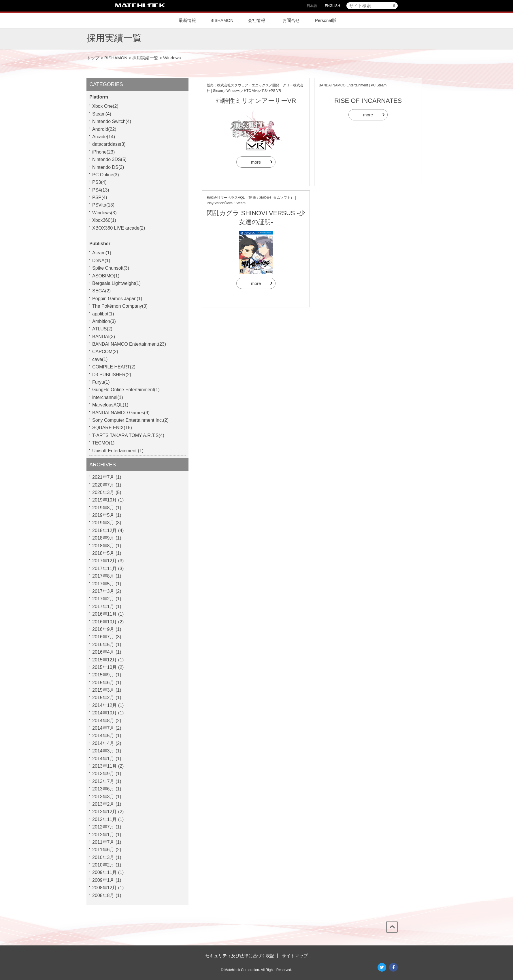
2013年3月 (103, 797)
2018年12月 (104, 530)
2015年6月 (103, 683)
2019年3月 (103, 523)
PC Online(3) (105, 175)
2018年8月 (103, 546)
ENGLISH (332, 6)
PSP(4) (100, 197)
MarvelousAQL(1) (110, 405)
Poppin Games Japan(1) (117, 299)
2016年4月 (103, 652)
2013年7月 (103, 781)
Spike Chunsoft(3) (111, 268)
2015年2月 (103, 698)
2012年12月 (104, 812)
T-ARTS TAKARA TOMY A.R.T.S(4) (128, 435)
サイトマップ (295, 956)
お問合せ (291, 20)
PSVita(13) (103, 205)
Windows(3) (104, 213)
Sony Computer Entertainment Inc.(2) (130, 420)
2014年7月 (103, 728)
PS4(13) (101, 190)
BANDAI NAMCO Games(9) (121, 413)
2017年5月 (103, 584)
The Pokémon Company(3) (120, 306)
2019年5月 (103, 515)
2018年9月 (103, 538)
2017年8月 (103, 576)
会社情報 (256, 20)
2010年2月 (103, 865)
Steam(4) (102, 114)
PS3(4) (99, 182)
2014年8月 (103, 721)
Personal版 (326, 20)
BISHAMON (222, 20)
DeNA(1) (101, 261)
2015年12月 (104, 660)
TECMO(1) (103, 443)
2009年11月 (104, 872)
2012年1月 (103, 835)
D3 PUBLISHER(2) (112, 375)
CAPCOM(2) (105, 352)
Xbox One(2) (105, 106)
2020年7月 (103, 485)
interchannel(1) (108, 397)
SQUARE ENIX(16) (112, 428)
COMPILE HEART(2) (114, 367)
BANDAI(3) (104, 337)
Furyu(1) (101, 382)
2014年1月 (103, 759)
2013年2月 (103, 804)
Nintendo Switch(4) (112, 121)
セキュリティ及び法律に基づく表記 (240, 956)
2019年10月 (104, 500)
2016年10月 (104, 622)
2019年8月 (103, 508)
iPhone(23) (103, 152)
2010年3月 (103, 857)
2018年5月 (103, 553)
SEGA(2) (101, 291)
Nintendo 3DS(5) (109, 159)
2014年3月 (103, 751)
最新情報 (187, 20)
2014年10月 (104, 713)
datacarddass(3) (109, 144)
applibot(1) (103, 314)
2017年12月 (104, 561)
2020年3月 (103, 492)
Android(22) (104, 129)
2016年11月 (104, 614)
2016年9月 (103, 629)
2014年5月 (103, 736)
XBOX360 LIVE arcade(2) (119, 228)
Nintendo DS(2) (108, 167)
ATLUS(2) (102, 329)
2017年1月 (103, 607)
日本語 (312, 6)
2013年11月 (104, 766)
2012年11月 (104, 819)
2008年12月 (104, 888)
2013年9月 (103, 774)
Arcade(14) (104, 137)
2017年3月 (103, 591)
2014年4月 (103, 743)
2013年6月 (103, 789)
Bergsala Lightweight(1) (116, 283)
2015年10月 (104, 667)
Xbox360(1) (104, 220)
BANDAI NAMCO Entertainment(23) (129, 344)
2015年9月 (103, 675)
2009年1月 (103, 880)
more (256, 162)
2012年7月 (103, 827)
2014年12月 (104, 705)
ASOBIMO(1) (106, 276)
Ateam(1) (102, 253)
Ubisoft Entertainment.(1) (118, 451)
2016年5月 (103, 645)
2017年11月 (104, 568)
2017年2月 (103, 599)
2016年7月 (103, 637)
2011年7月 (103, 842)
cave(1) (100, 359)
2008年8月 (103, 895)
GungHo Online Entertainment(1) (126, 390)
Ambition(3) (104, 321)
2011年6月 (103, 850)
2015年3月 (103, 690)
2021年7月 (103, 477)
